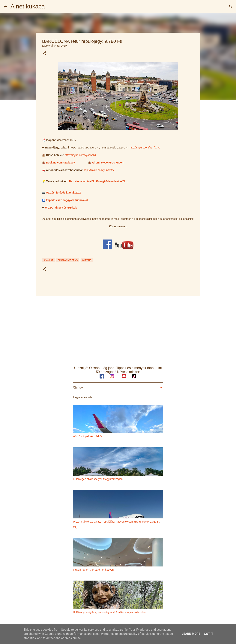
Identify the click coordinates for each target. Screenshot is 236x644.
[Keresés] (231, 7)
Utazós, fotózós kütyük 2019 (64, 193)
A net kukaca (28, 6)
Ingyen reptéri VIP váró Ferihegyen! (94, 570)
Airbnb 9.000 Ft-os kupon (108, 163)
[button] (44, 54)
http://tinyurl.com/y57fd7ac (145, 148)
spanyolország (68, 260)
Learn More (191, 634)
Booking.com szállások (60, 163)
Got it (209, 634)
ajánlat (49, 260)
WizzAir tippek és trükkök (61, 208)
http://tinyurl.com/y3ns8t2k (99, 170)
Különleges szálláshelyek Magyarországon (98, 479)
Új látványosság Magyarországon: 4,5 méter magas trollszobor (109, 612)
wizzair (87, 260)
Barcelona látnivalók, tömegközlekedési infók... (99, 181)
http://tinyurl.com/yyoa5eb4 (81, 155)
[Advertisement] (118, 328)
